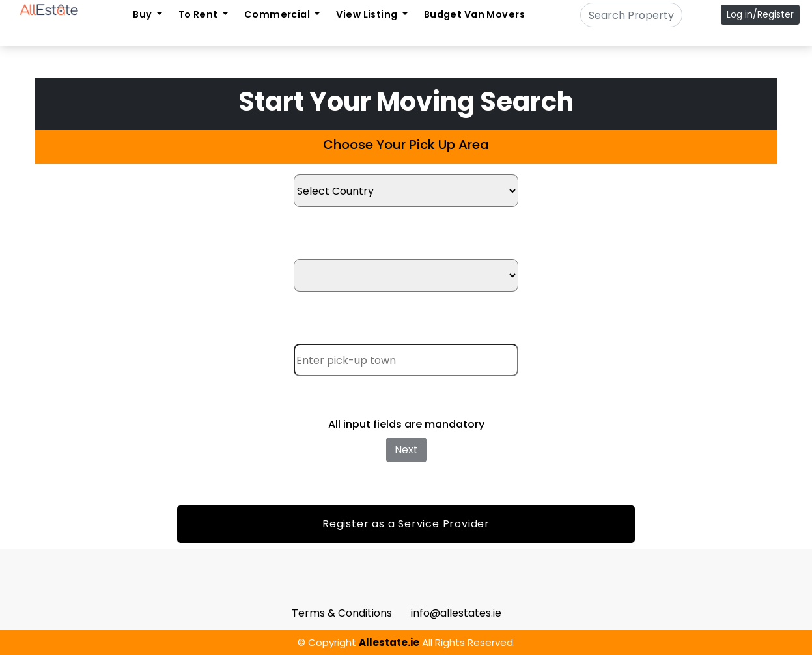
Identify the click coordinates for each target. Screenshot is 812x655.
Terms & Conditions (342, 613)
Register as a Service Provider (406, 524)
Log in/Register (760, 14)
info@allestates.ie (456, 613)
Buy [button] (144, 14)
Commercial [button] (278, 14)
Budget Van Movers (474, 14)
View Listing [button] (368, 14)
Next (406, 450)
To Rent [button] (199, 14)
